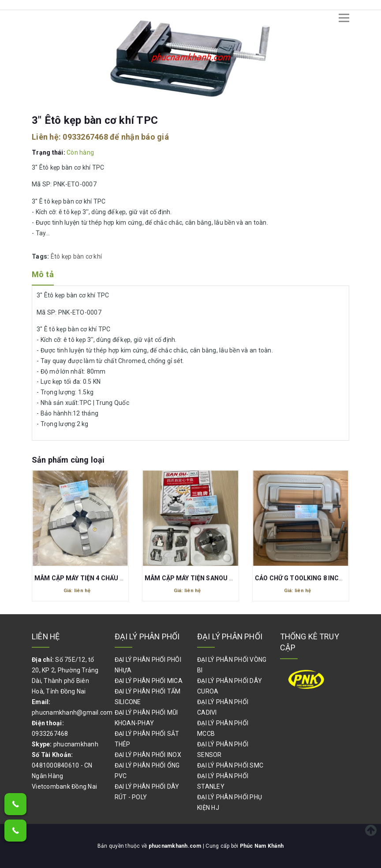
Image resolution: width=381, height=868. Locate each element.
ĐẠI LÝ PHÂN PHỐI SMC (230, 765)
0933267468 (85, 137)
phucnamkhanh (76, 744)
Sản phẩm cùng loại (68, 460)
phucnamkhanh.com (176, 846)
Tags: (41, 256)
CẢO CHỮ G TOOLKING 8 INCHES (303, 578)
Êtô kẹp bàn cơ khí (77, 256)
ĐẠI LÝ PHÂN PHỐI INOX (148, 755)
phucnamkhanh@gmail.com (72, 712)
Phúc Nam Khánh (262, 846)
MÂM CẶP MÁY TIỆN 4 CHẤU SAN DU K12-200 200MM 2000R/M (127, 578)
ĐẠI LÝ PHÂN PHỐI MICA (149, 681)
